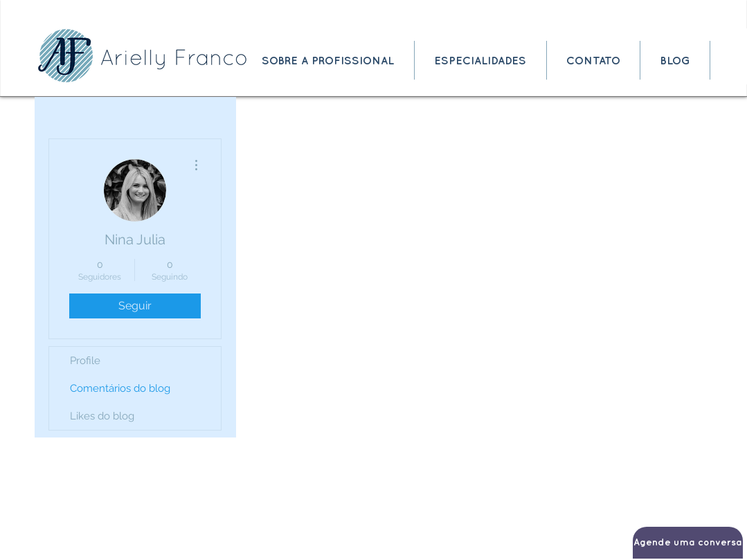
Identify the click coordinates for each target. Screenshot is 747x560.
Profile (85, 361)
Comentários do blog (120, 388)
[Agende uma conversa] (688, 543)
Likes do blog (102, 416)
